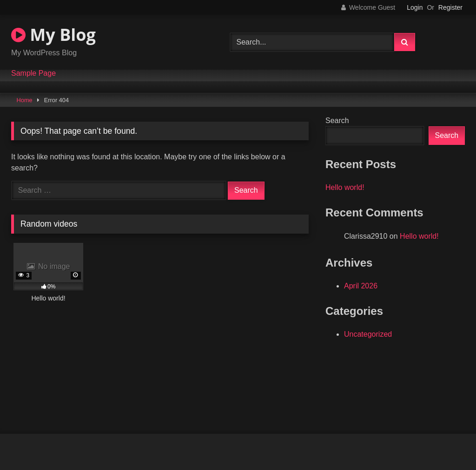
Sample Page (33, 73)
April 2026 (361, 286)
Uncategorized (368, 334)
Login (415, 7)
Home (25, 100)
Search (337, 121)
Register (450, 7)
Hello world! (345, 187)
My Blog (53, 35)
